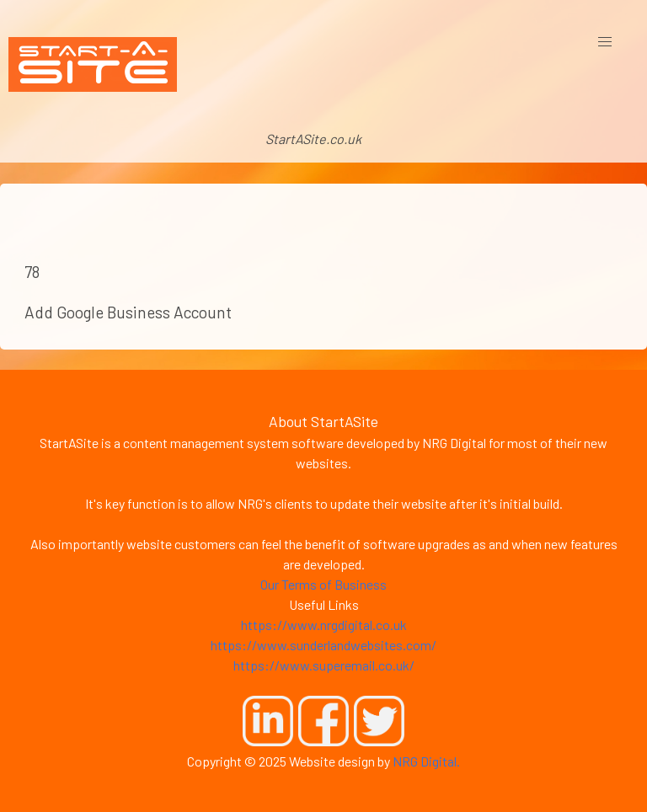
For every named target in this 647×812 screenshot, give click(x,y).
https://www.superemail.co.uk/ (324, 665)
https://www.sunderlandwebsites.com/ (323, 645)
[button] (605, 42)
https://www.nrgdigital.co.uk (324, 625)
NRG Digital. (426, 761)
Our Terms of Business (323, 584)
